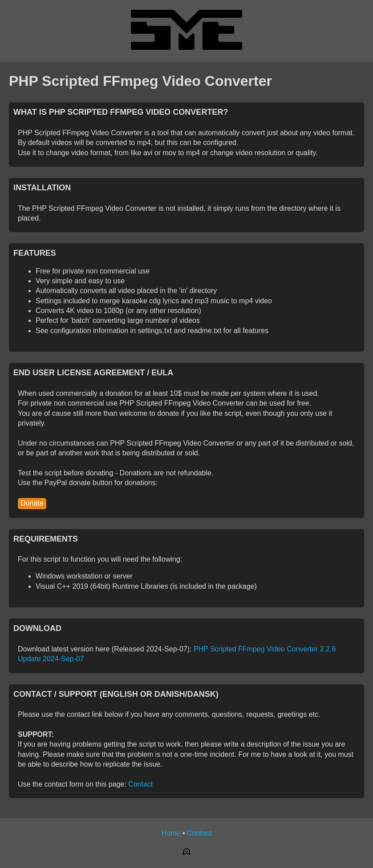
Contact (140, 784)
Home (171, 833)
